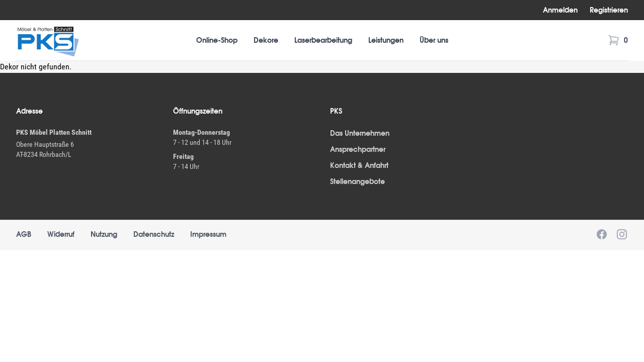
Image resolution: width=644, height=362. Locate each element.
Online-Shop (217, 40)
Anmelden (560, 10)
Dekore (266, 40)
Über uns (434, 40)
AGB (24, 234)
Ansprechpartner (358, 149)
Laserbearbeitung (323, 40)
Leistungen (386, 40)
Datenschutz (154, 234)
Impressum (208, 234)
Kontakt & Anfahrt (359, 165)
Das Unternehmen (360, 133)
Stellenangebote (357, 182)
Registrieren (609, 10)
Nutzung (104, 234)
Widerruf (61, 234)
